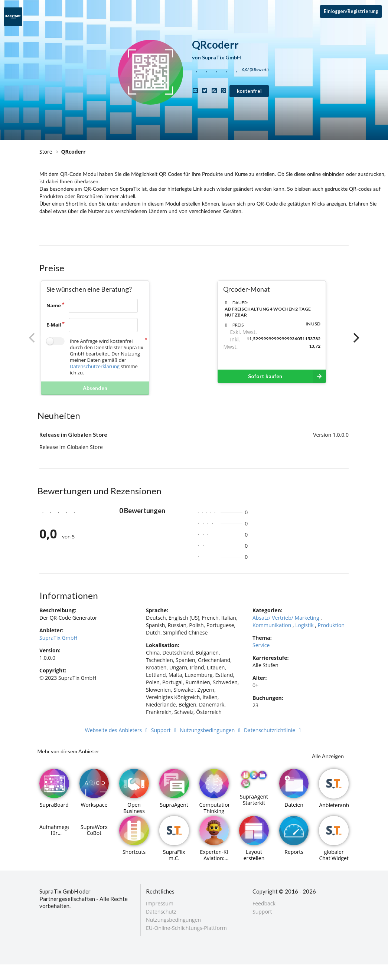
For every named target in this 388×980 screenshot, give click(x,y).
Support (165, 730)
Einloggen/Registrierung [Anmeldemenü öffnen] (351, 11)
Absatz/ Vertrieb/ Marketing (286, 618)
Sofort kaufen (287, 376)
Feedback (264, 904)
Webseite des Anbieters (117, 730)
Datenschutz (161, 912)
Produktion (331, 625)
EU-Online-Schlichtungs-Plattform (186, 928)
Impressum (160, 904)
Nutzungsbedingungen (211, 730)
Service (261, 645)
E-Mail (54, 325)
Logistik (304, 625)
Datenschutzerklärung (95, 366)
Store (46, 152)
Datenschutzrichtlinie (273, 730)
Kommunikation (272, 625)
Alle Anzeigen (328, 756)
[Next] (355, 338)
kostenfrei (249, 91)
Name (54, 305)
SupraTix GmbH (58, 638)
